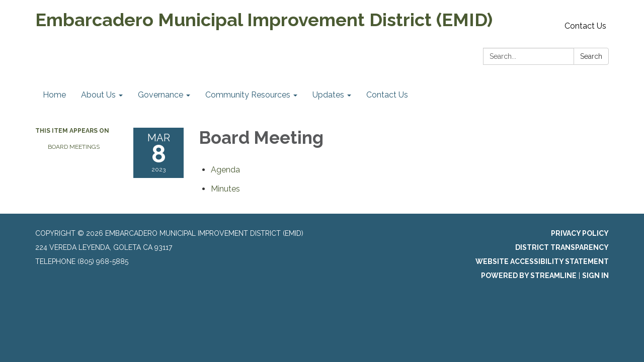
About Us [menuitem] (98, 95)
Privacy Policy (580, 233)
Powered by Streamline (529, 276)
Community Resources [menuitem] (248, 95)
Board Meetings (74, 147)
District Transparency (562, 247)
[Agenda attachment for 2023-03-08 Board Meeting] (225, 170)
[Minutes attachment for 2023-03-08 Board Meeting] (225, 189)
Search (591, 56)
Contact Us (585, 26)
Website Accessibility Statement (542, 261)
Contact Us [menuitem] (387, 95)
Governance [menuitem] (160, 95)
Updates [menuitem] (328, 95)
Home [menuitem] (54, 95)
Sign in (595, 276)
